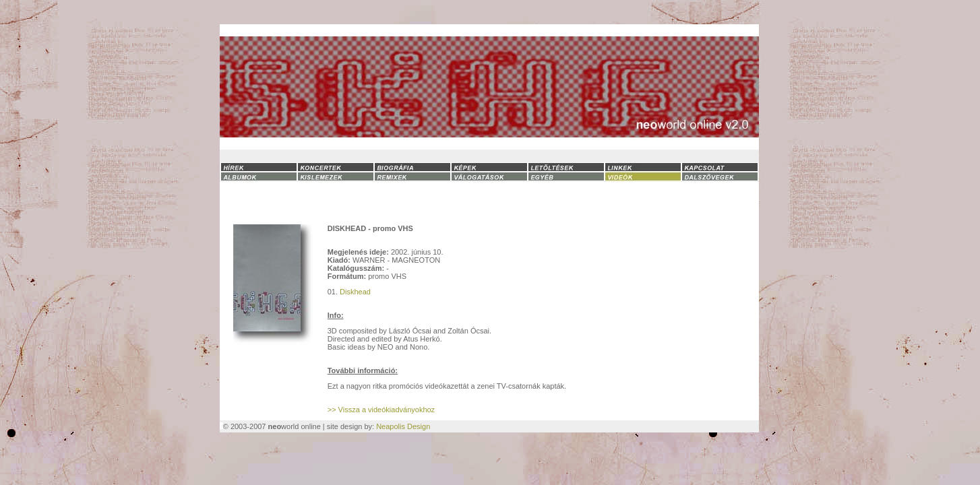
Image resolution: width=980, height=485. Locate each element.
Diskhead (355, 292)
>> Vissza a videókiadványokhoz (381, 410)
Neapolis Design (403, 426)
